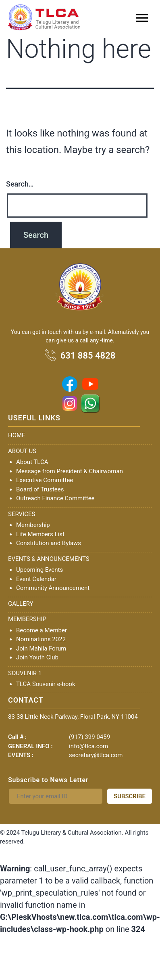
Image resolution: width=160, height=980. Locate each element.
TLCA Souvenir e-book (46, 684)
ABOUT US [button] (22, 451)
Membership (33, 525)
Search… (20, 184)
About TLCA (32, 462)
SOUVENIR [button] (23, 673)
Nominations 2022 (41, 639)
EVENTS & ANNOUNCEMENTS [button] (49, 559)
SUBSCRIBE (130, 796)
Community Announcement (53, 588)
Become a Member (42, 630)
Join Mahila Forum (41, 648)
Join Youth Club (37, 657)
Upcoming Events (39, 570)
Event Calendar (36, 579)
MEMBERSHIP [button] (27, 619)
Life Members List (40, 534)
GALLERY (21, 604)
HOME (17, 435)
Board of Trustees (40, 489)
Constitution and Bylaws (49, 543)
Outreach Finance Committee (55, 498)
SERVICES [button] (22, 514)
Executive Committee (45, 480)
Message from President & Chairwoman (70, 471)
